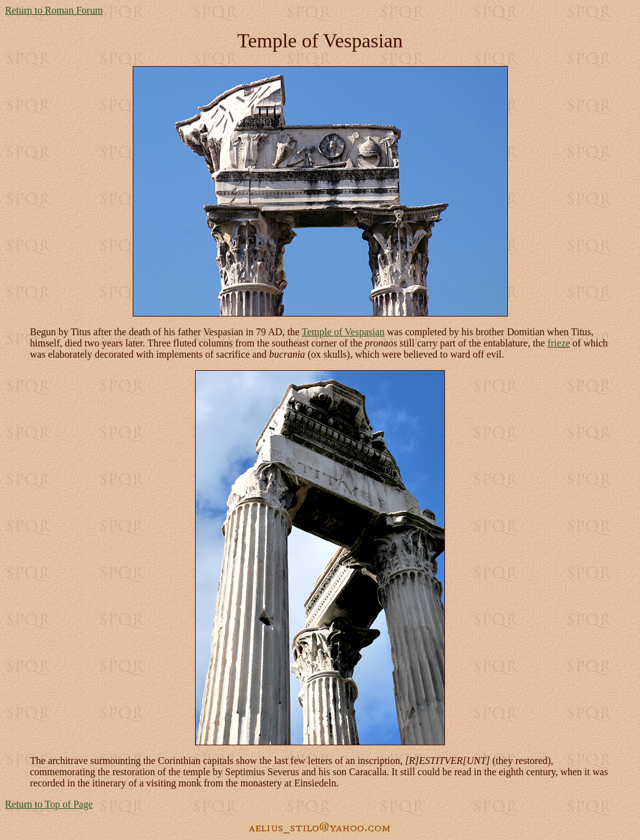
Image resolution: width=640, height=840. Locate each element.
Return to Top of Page (49, 804)
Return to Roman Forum (54, 10)
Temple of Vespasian (343, 332)
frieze (558, 343)
